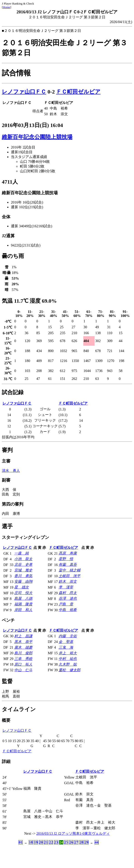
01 (21, 842)
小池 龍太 (23, 559)
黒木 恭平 (23, 642)
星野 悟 (66, 559)
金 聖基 (66, 642)
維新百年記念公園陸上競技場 (37, 137)
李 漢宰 (66, 587)
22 (51, 842)
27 (76, 842)
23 (56, 842)
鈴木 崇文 (68, 581)
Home (6, 7)
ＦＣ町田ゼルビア (78, 92)
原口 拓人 (23, 664)
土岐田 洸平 (69, 576)
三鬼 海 (66, 647)
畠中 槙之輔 (69, 570)
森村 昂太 (68, 593)
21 (46, 842)
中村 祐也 (68, 659)
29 (86, 842)
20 (41, 842)
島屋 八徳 (23, 598)
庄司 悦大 (23, 593)
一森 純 (22, 553)
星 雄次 (22, 587)
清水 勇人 (11, 471)
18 (31, 842)
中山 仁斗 (23, 670)
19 (36, 842)
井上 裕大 (68, 653)
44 (97, 842)
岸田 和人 (23, 610)
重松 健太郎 (69, 670)
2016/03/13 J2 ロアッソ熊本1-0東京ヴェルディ (73, 833)
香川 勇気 (23, 576)
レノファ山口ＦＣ (24, 92)
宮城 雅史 (23, 570)
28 (81, 842)
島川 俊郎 (23, 653)
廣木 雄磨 (23, 647)
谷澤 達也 (68, 598)
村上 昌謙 (23, 636)
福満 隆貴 (23, 604)
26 (71, 842)
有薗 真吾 (68, 565)
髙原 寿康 (68, 553)
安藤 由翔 (23, 581)
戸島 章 (66, 604)
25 (66, 842)
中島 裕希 (68, 610)
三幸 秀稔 (23, 659)
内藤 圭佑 (68, 636)
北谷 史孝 (23, 565)
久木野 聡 (68, 664)
